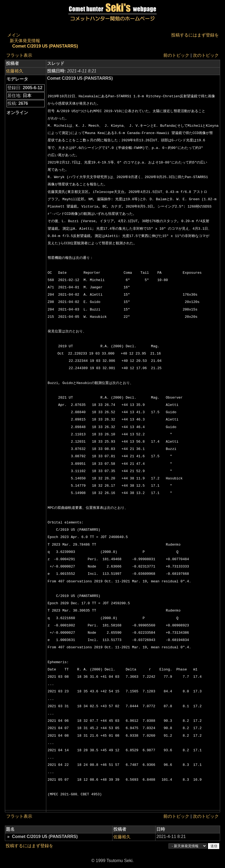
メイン (14, 35)
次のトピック (206, 55)
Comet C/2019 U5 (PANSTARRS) (45, 46)
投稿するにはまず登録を (195, 35)
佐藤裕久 (15, 71)
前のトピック (176, 55)
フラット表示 (19, 55)
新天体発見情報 (25, 41)
